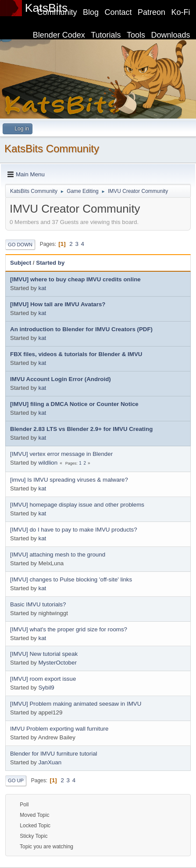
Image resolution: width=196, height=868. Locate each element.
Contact (118, 12)
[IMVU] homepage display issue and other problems (77, 505)
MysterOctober (57, 663)
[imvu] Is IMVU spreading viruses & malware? (69, 480)
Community (57, 12)
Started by (50, 263)
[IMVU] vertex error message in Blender (61, 454)
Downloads (171, 35)
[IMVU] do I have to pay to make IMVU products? (74, 530)
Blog (91, 12)
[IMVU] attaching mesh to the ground (58, 555)
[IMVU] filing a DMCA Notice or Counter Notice (74, 404)
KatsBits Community (52, 149)
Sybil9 (46, 688)
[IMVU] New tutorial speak (44, 654)
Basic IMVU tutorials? (38, 604)
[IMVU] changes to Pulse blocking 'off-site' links (71, 579)
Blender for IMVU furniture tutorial (54, 754)
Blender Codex (59, 35)
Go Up (16, 780)
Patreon (151, 12)
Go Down (20, 245)
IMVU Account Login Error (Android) (61, 379)
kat (42, 288)
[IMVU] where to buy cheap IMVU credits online (75, 279)
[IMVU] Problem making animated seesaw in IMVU (76, 704)
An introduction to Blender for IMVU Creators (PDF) (81, 329)
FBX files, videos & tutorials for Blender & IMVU (76, 354)
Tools (136, 35)
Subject (21, 263)
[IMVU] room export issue (43, 679)
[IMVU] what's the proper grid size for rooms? (69, 629)
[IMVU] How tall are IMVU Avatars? (58, 304)
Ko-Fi (181, 12)
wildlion (48, 463)
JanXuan (50, 762)
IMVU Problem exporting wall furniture (59, 729)
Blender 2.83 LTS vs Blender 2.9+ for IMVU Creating (81, 429)
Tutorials (106, 35)
